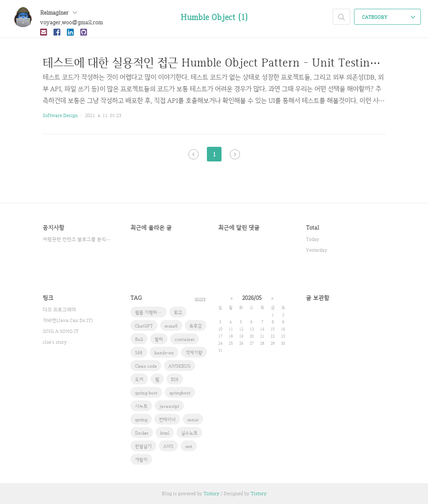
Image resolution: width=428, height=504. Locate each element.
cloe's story (55, 342)
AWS (168, 446)
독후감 (196, 326)
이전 (194, 154)
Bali (139, 339)
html (165, 433)
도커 (139, 379)
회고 (178, 312)
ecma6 (171, 326)
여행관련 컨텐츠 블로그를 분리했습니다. (78, 239)
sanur (193, 420)
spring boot (146, 393)
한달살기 (143, 446)
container (185, 339)
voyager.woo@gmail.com (71, 22)
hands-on (164, 353)
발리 (159, 339)
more (200, 299)
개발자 (141, 460)
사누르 (141, 406)
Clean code (146, 366)
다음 (235, 154)
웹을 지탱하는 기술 (151, 312)
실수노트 (189, 433)
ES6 (175, 379)
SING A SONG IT (61, 331)
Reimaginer (59, 13)
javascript (169, 406)
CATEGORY (389, 17)
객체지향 (194, 353)
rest (189, 446)
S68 (139, 353)
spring (141, 420)
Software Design (60, 115)
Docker (142, 433)
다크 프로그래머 (59, 310)
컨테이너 (167, 420)
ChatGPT (144, 326)
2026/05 (252, 298)
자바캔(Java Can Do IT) (68, 320)
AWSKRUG (180, 366)
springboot (180, 393)
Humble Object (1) (214, 17)
